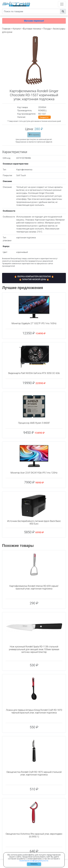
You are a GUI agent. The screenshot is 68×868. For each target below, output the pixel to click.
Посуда (47, 29)
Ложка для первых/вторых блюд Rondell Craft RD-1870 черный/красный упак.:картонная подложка (34, 711)
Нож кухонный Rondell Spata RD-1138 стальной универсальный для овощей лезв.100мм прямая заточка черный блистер (34, 649)
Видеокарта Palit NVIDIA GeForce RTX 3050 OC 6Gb (34, 373)
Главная (6, 29)
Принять (34, 864)
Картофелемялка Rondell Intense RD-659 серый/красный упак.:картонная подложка (34, 587)
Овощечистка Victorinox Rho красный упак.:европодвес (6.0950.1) (34, 835)
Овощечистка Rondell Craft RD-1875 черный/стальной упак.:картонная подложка (34, 773)
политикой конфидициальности (34, 861)
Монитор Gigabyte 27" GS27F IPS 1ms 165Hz (34, 323)
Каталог (17, 29)
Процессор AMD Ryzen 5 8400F (34, 423)
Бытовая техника (32, 29)
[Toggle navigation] (62, 4)
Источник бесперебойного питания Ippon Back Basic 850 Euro (34, 522)
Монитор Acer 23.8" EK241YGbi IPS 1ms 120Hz (34, 473)
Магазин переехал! (34, 21)
